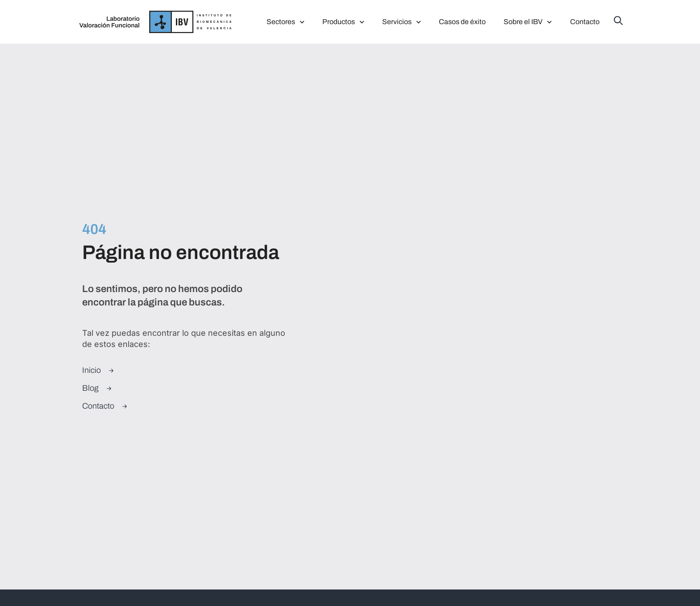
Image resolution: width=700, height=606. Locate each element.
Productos (343, 22)
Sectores (285, 22)
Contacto (585, 22)
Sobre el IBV (528, 22)
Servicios (402, 22)
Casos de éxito (462, 22)
